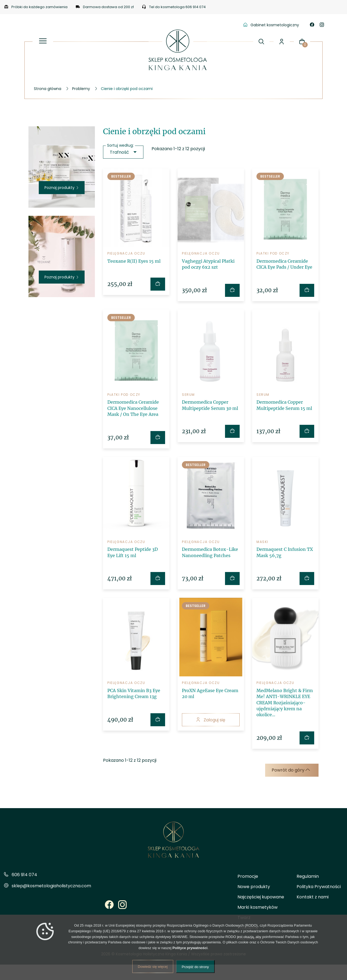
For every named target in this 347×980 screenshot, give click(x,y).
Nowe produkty (254, 887)
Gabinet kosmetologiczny (271, 25)
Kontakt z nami (313, 897)
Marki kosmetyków (258, 907)
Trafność (119, 152)
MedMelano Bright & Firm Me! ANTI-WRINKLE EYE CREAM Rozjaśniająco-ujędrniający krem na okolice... (285, 703)
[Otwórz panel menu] (43, 42)
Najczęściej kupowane (261, 897)
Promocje (248, 876)
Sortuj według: (120, 145)
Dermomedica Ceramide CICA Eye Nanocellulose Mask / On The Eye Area (133, 408)
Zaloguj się (211, 720)
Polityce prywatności (190, 948)
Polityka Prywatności (319, 887)
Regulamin (308, 876)
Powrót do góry (291, 770)
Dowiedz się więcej (153, 967)
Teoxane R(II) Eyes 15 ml (134, 261)
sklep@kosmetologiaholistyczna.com (51, 886)
